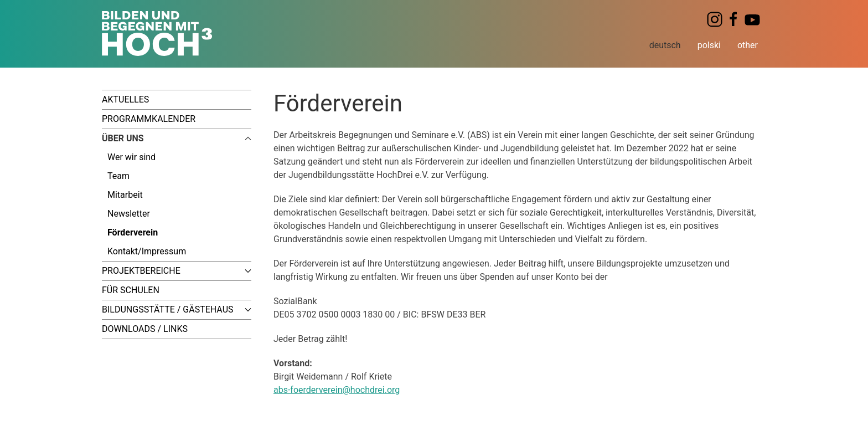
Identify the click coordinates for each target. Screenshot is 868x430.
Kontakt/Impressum (147, 251)
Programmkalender (149, 119)
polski (709, 45)
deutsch (665, 45)
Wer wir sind (131, 157)
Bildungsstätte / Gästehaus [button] (177, 309)
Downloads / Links (145, 329)
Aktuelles (125, 99)
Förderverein (133, 232)
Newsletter (129, 214)
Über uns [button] (177, 138)
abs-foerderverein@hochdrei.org (337, 390)
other (748, 45)
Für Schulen (131, 290)
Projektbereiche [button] (177, 271)
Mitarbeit (125, 195)
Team (118, 176)
